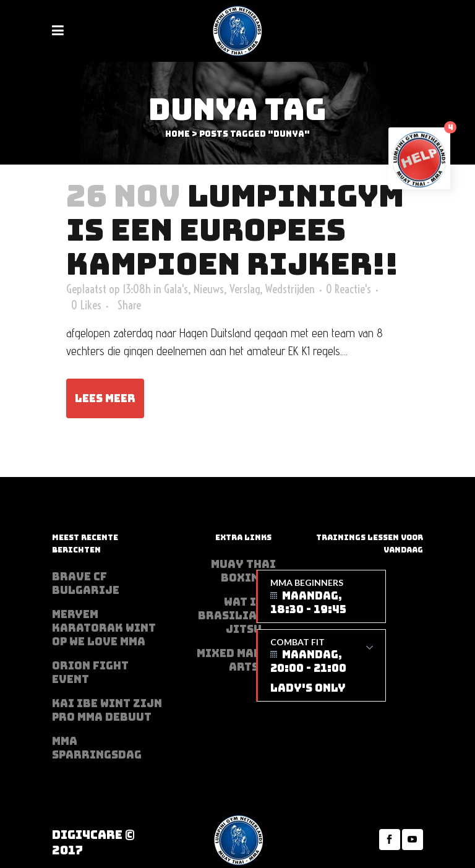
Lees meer (105, 398)
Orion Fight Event (90, 672)
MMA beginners (322, 597)
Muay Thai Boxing (243, 571)
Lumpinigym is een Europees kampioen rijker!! (235, 230)
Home (178, 134)
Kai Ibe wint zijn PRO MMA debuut (107, 710)
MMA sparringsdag (97, 748)
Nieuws (209, 289)
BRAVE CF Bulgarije (86, 583)
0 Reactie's (349, 289)
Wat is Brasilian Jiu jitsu (243, 616)
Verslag (245, 289)
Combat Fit (322, 666)
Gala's (176, 289)
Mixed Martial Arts (243, 660)
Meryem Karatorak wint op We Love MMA (104, 628)
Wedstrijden (290, 289)
